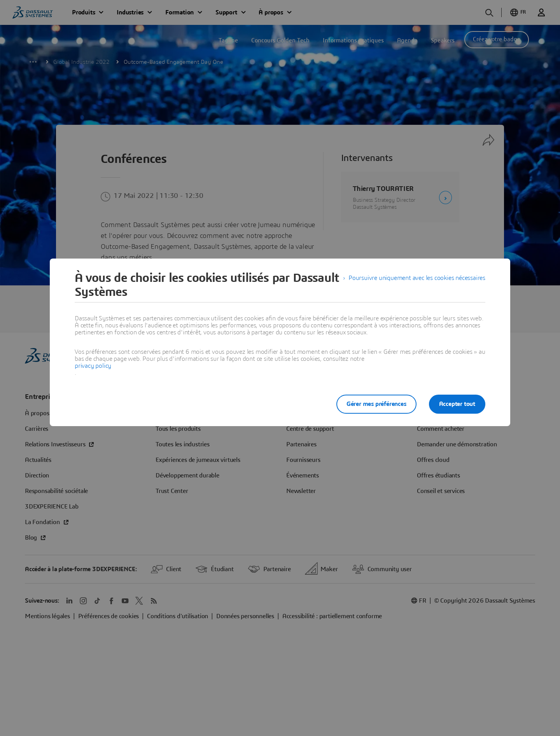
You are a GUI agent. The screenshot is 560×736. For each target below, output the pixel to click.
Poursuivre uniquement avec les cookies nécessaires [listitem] (417, 278)
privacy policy (93, 366)
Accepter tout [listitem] (457, 404)
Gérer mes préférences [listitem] (376, 404)
